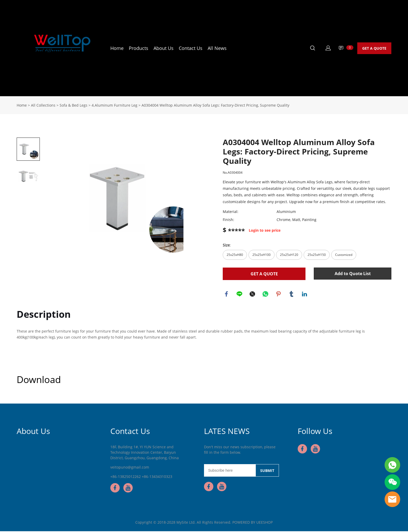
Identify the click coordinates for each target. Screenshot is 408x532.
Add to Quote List (353, 274)
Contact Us (191, 48)
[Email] (230, 471)
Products (139, 48)
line (240, 294)
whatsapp (266, 294)
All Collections (43, 105)
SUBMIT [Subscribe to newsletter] (267, 471)
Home (117, 48)
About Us (164, 48)
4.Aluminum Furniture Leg (114, 105)
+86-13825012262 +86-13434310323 (141, 477)
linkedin (305, 294)
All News (217, 48)
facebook (227, 294)
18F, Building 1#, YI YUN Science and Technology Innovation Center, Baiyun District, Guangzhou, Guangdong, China (145, 453)
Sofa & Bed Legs (74, 105)
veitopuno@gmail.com (130, 468)
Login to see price (265, 231)
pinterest (279, 294)
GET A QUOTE (374, 48)
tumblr (292, 294)
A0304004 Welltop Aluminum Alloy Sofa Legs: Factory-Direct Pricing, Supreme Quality (215, 105)
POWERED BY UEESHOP (253, 523)
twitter (253, 294)
